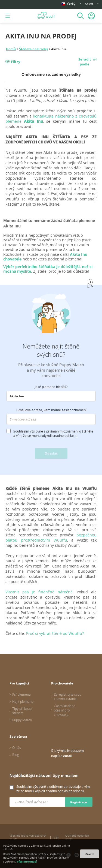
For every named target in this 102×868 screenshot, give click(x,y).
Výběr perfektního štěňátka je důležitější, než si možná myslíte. (48, 269)
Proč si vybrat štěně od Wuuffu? (55, 633)
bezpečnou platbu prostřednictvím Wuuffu (51, 537)
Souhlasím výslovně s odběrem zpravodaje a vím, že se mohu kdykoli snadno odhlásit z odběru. (53, 789)
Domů (11, 49)
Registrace (79, 802)
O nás (17, 747)
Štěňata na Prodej (33, 49)
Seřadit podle (85, 62)
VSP (56, 838)
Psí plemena (21, 694)
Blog (16, 755)
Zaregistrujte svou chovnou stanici (68, 696)
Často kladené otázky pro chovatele (65, 710)
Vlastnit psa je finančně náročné (39, 592)
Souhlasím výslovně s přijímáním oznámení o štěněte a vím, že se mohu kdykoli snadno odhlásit (53, 433)
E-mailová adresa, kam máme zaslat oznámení (51, 410)
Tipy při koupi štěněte (22, 711)
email (68, 756)
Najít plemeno (23, 701)
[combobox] (51, 396)
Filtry (16, 62)
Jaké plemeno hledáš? (51, 387)
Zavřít (89, 854)
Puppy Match (22, 720)
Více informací (27, 861)
